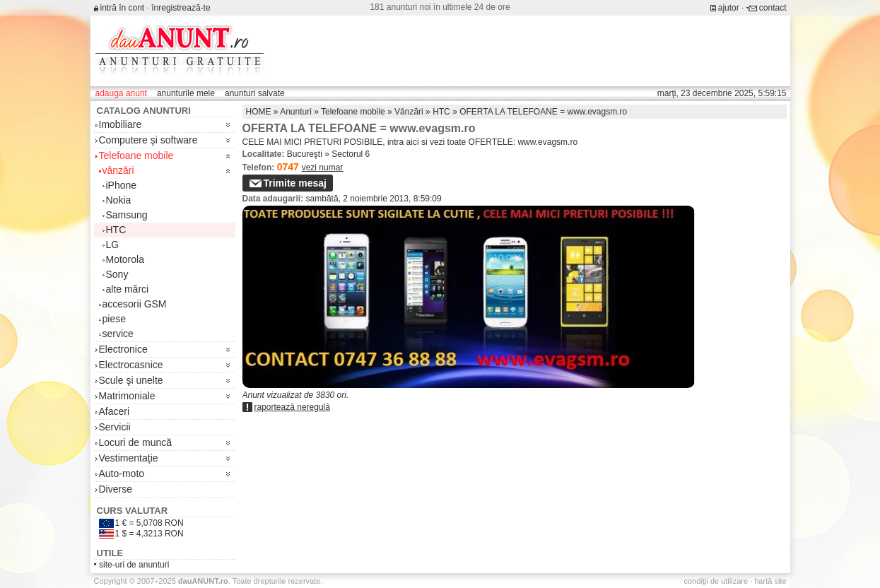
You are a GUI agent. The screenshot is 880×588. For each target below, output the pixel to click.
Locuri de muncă (136, 442)
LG (113, 245)
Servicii (115, 427)
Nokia (119, 200)
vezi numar (323, 167)
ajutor (729, 8)
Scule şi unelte (131, 380)
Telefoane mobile (136, 155)
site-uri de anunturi (134, 565)
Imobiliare (121, 124)
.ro (203, 581)
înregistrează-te (181, 8)
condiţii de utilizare (716, 581)
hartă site (770, 581)
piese (114, 319)
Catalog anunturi (144, 111)
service (118, 334)
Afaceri (115, 411)
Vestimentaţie (129, 458)
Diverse (116, 489)
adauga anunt (121, 93)
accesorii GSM (135, 304)
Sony (117, 274)
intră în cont (123, 8)
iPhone (122, 185)
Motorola (125, 259)
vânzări (118, 170)
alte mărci (128, 289)
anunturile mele (186, 93)
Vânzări (409, 112)
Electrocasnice (131, 365)
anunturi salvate (255, 93)
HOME (259, 112)
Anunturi (296, 112)
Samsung (127, 215)
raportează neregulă (292, 407)
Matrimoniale (127, 396)
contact (773, 8)
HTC (116, 230)
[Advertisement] (529, 51)
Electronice (123, 349)
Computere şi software (148, 140)
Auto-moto (122, 474)
